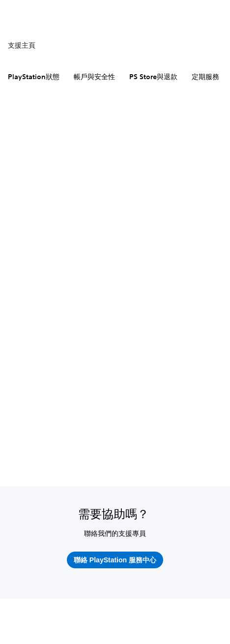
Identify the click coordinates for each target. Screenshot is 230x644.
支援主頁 (22, 45)
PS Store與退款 (153, 77)
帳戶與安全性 (94, 77)
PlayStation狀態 (34, 77)
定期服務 (205, 77)
